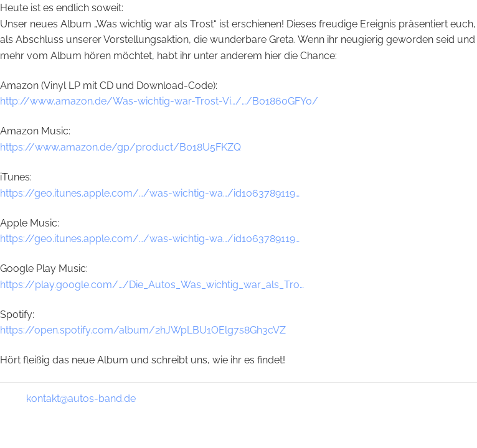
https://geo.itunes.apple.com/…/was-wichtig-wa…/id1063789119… (150, 193)
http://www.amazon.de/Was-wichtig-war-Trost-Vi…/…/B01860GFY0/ (159, 101)
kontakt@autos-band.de (81, 399)
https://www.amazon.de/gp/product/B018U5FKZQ (120, 147)
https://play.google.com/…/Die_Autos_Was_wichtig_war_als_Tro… (152, 285)
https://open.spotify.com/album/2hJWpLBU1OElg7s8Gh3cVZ (143, 330)
